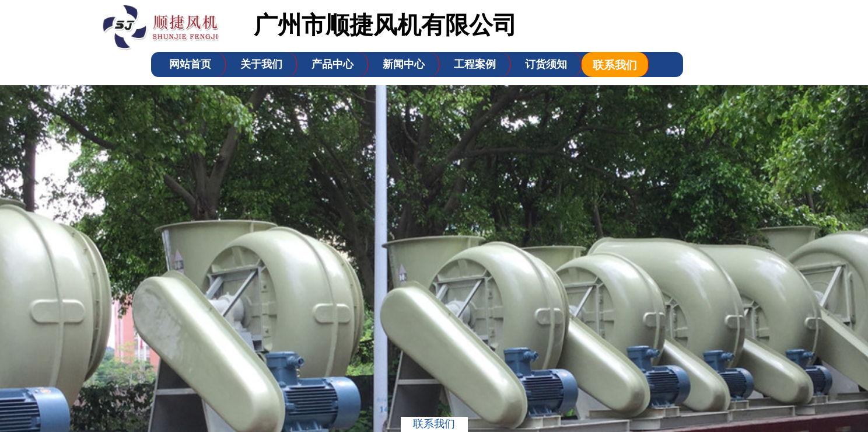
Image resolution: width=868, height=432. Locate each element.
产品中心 (332, 64)
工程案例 (475, 64)
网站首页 (190, 64)
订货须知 (546, 64)
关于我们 (261, 64)
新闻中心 (404, 64)
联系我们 (615, 65)
